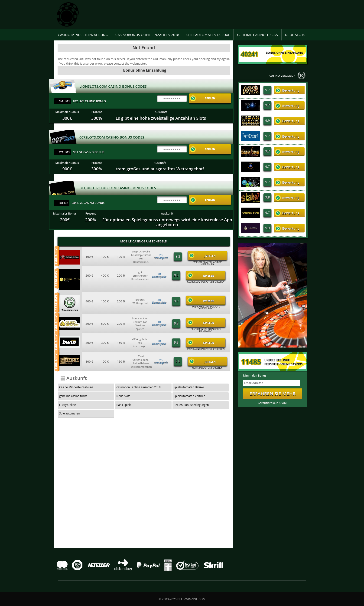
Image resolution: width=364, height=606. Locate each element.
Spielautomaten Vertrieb (190, 396)
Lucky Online (68, 405)
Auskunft (161, 112)
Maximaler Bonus (67, 112)
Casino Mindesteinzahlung (83, 35)
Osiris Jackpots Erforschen (207, 368)
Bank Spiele (124, 405)
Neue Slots (295, 35)
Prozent (97, 112)
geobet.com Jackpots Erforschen (206, 282)
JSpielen (202, 255)
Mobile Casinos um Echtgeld (144, 241)
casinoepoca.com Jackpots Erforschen (207, 263)
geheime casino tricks (257, 35)
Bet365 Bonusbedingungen (191, 405)
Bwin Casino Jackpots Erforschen (206, 349)
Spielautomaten (69, 413)
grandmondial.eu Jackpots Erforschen (206, 330)
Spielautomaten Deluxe (208, 35)
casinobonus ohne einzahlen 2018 (147, 35)
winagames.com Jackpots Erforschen (206, 308)
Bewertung (287, 90)
